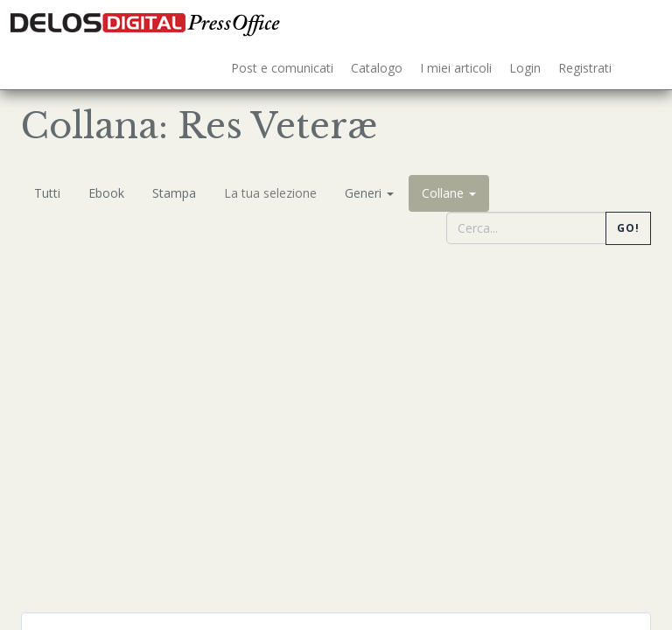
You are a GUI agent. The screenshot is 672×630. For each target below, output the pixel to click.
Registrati (585, 68)
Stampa (174, 193)
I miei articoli (456, 68)
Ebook (106, 193)
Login (525, 68)
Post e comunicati (282, 68)
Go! (628, 228)
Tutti (47, 193)
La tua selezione (270, 193)
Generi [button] (369, 193)
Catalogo (377, 68)
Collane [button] (449, 193)
